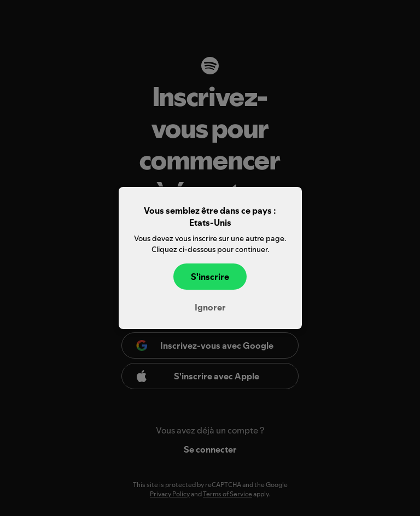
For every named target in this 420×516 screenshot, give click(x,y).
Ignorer (210, 307)
